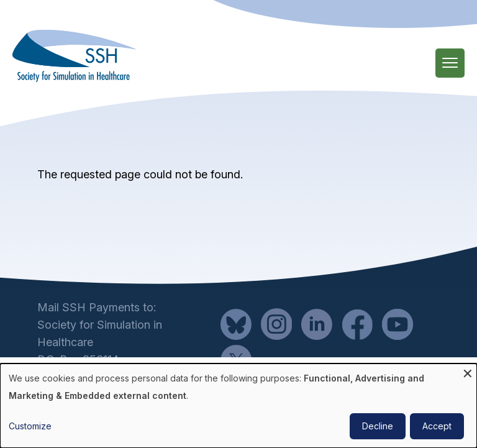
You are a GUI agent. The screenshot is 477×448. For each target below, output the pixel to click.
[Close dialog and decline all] (468, 371)
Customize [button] (30, 426)
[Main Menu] (450, 63)
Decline (378, 426)
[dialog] (238, 406)
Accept (437, 426)
